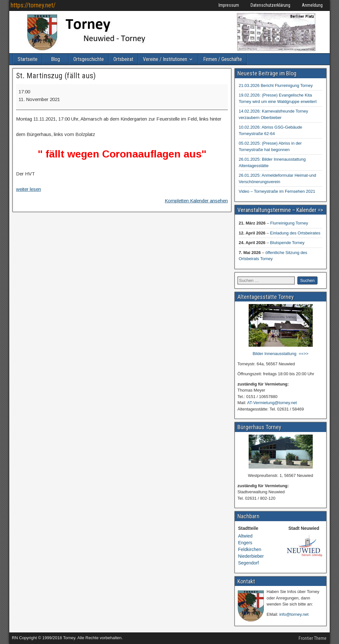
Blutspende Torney (287, 243)
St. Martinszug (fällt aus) (56, 76)
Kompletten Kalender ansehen (196, 201)
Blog (55, 59)
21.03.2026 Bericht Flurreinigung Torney (276, 85)
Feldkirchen (250, 549)
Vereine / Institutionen (165, 59)
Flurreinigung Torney (289, 223)
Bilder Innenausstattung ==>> (280, 354)
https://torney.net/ (33, 5)
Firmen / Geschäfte (223, 59)
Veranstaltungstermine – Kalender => (280, 210)
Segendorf (248, 563)
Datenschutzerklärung (270, 5)
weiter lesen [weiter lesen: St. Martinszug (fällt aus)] (29, 189)
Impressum (229, 5)
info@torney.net (294, 614)
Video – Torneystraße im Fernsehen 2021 (277, 191)
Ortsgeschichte (89, 59)
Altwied (245, 536)
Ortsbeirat (123, 59)
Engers (245, 543)
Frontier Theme (313, 638)
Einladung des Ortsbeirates (295, 233)
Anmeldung (312, 5)
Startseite (28, 59)
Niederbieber (251, 556)
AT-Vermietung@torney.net (272, 403)
